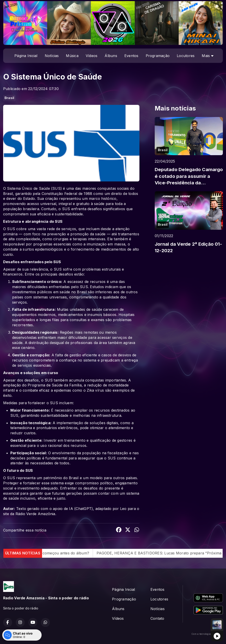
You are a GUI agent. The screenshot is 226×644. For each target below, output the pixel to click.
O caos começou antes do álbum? (77, 553)
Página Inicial (26, 56)
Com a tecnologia (207, 634)
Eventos (131, 56)
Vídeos (92, 56)
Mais (207, 56)
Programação (158, 56)
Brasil (9, 98)
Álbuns (111, 56)
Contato (157, 618)
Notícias (52, 56)
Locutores (186, 56)
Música (72, 56)
